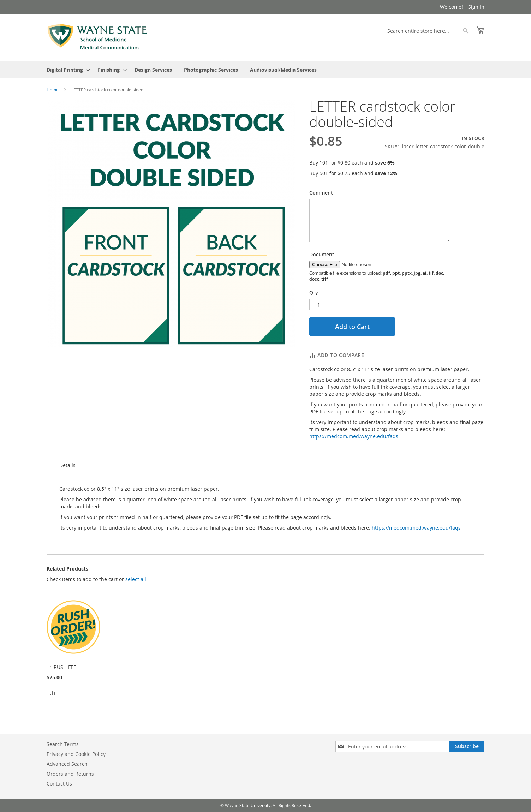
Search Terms (63, 744)
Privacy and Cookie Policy (76, 754)
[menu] (265, 70)
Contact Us (59, 784)
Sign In (476, 7)
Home (53, 90)
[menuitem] (66, 70)
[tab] (67, 465)
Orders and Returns (70, 774)
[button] (136, 579)
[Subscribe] (467, 746)
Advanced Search (67, 764)
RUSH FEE (65, 667)
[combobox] (428, 31)
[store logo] (97, 37)
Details (67, 465)
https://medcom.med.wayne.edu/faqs (354, 436)
